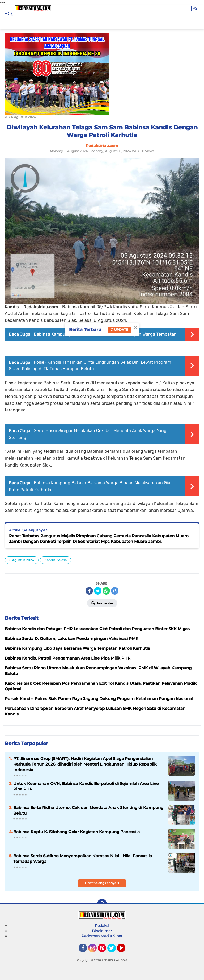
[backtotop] (102, 904)
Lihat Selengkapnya (102, 883)
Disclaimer (102, 931)
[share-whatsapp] (106, 591)
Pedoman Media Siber (102, 936)
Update (119, 330)
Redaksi (102, 926)
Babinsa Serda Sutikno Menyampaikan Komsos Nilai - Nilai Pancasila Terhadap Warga (83, 859)
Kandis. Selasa (56, 560)
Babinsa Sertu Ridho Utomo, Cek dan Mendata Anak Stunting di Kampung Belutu (88, 810)
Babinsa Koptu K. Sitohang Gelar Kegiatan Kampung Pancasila (76, 832)
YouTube (125, 950)
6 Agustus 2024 (22, 560)
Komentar (102, 603)
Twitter (114, 950)
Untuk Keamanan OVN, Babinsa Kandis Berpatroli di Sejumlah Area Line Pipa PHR (86, 786)
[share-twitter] (98, 591)
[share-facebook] (89, 591)
